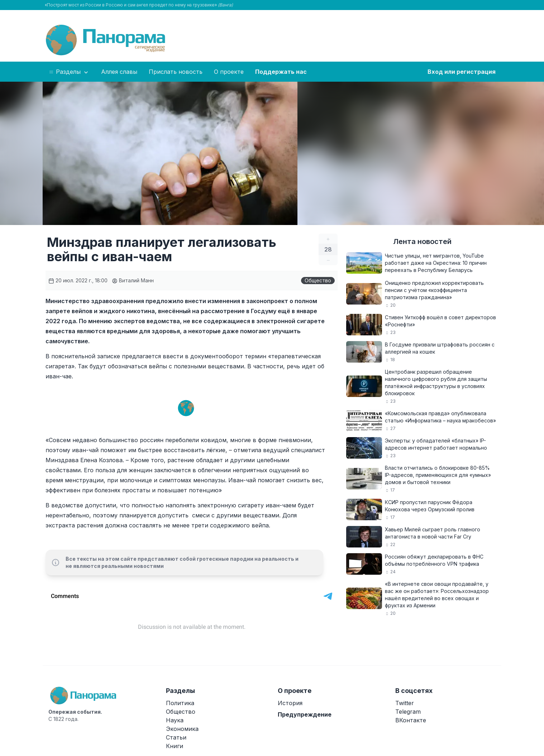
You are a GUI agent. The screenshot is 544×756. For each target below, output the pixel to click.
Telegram (408, 712)
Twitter (405, 703)
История (290, 703)
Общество (318, 280)
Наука (175, 720)
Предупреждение (305, 714)
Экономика (182, 729)
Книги (175, 746)
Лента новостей (422, 241)
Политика (180, 703)
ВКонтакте (411, 720)
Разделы (69, 72)
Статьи (176, 737)
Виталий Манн (133, 280)
